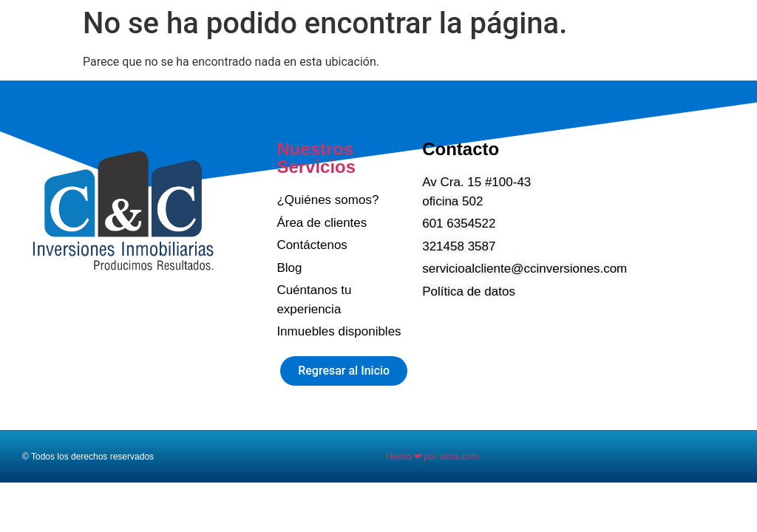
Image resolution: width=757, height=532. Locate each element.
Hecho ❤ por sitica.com (432, 457)
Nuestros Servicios (316, 158)
